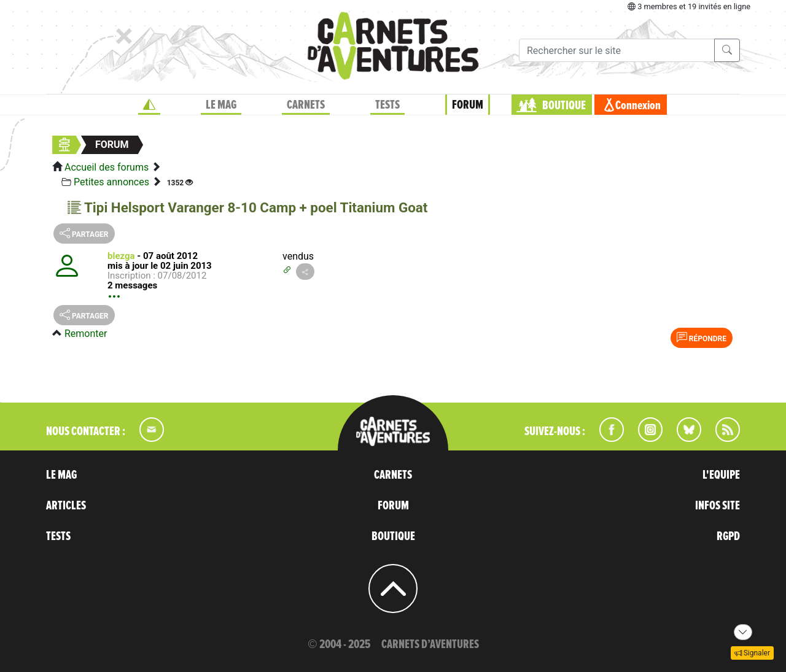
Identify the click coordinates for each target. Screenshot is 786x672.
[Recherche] (617, 50)
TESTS (387, 105)
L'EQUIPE (721, 475)
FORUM (468, 105)
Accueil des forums (107, 167)
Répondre (702, 338)
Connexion (638, 106)
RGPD (728, 536)
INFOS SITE (718, 506)
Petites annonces (111, 182)
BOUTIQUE (564, 106)
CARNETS (306, 105)
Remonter (86, 334)
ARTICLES (66, 506)
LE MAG (221, 105)
